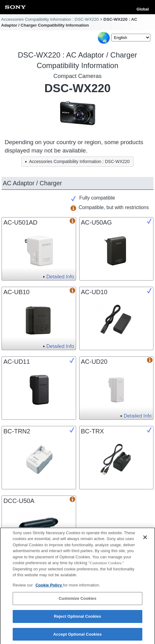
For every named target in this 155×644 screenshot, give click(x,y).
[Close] (145, 539)
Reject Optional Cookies (77, 618)
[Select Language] (131, 38)
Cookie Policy (49, 587)
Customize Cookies (77, 601)
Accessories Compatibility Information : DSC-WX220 (50, 19)
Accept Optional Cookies (77, 636)
